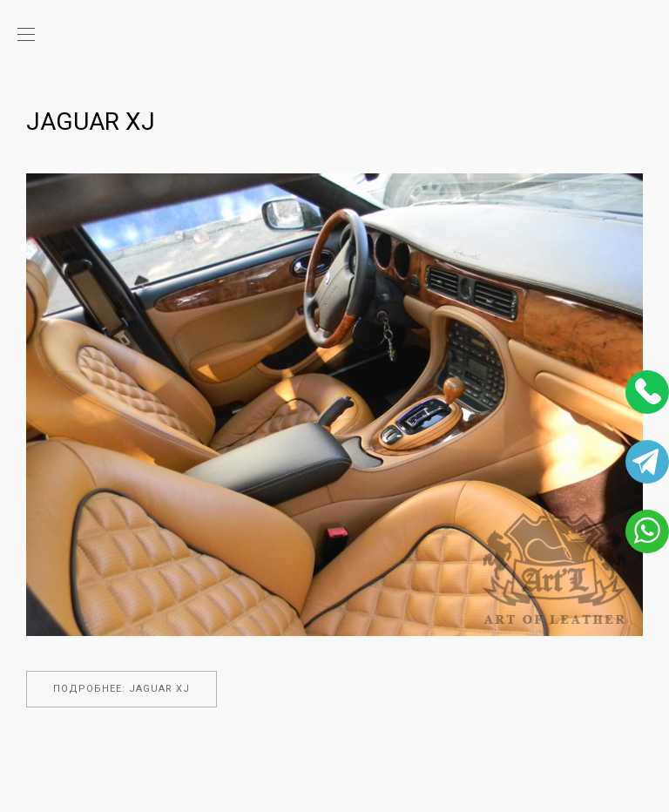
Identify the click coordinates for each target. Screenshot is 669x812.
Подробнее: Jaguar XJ (122, 689)
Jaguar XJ (91, 122)
